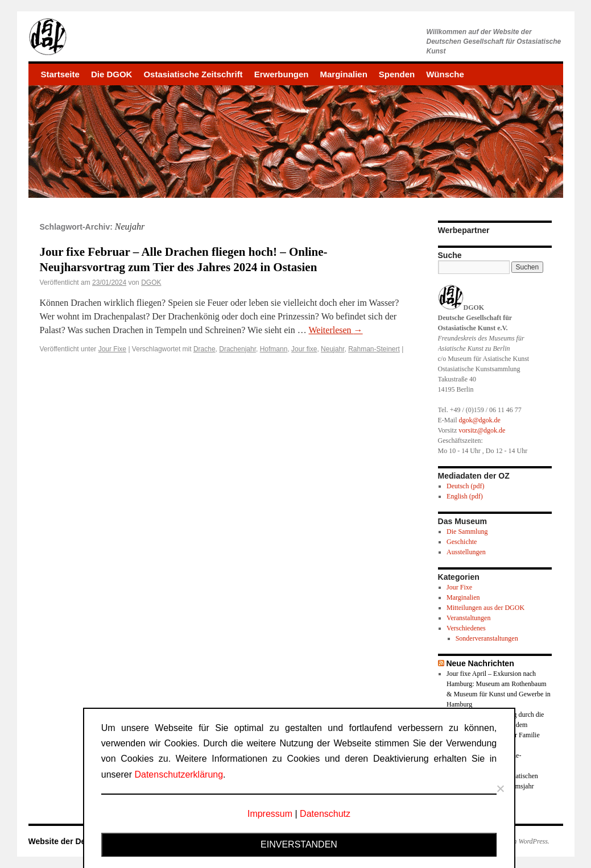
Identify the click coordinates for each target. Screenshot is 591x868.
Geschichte (462, 542)
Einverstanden (299, 844)
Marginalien (343, 74)
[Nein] (500, 788)
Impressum (270, 814)
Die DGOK (112, 74)
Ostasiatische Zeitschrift (193, 74)
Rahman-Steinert (374, 349)
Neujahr (332, 349)
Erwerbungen (282, 74)
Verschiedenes (466, 628)
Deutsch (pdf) (465, 486)
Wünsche (445, 74)
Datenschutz (325, 814)
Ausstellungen (466, 552)
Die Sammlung (467, 531)
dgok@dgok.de (480, 420)
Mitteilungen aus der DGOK (485, 608)
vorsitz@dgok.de (482, 430)
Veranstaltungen (468, 618)
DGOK (151, 283)
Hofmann (274, 349)
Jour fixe (304, 349)
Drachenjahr (237, 349)
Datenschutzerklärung (179, 774)
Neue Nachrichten (480, 663)
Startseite (60, 74)
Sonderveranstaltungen (487, 638)
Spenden (397, 74)
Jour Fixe (112, 349)
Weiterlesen (335, 330)
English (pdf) (465, 496)
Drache (204, 349)
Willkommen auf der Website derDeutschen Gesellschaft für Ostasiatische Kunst (494, 41)
